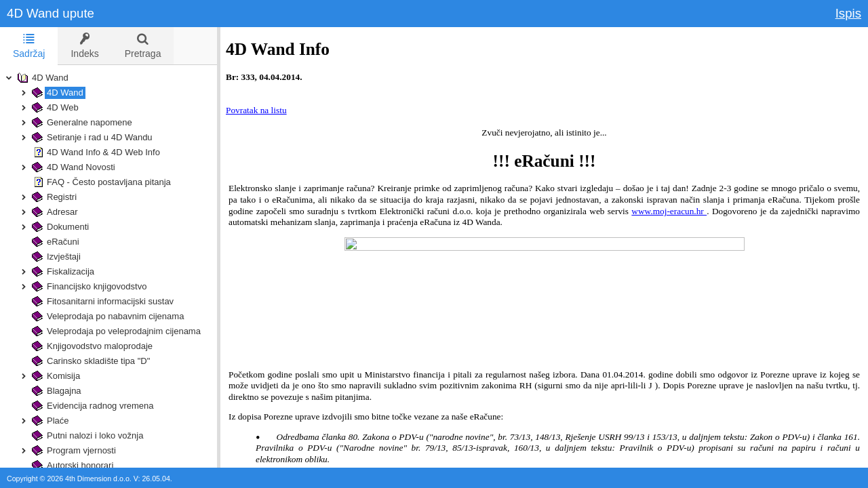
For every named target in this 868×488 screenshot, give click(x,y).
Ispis (848, 13)
